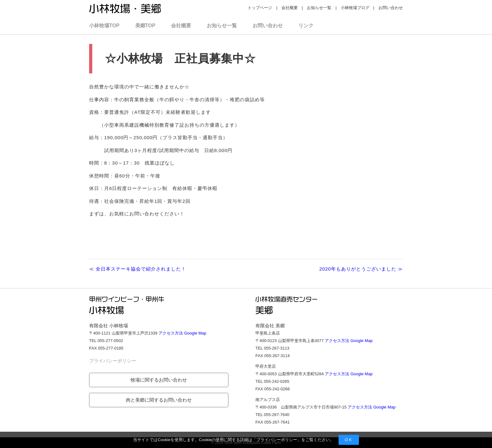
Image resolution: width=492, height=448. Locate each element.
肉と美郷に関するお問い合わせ (159, 400)
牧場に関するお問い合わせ (159, 380)
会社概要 (290, 8)
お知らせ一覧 (319, 8)
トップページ (260, 8)
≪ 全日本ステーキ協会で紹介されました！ (138, 269)
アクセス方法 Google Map (182, 333)
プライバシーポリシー (277, 440)
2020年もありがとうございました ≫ (361, 269)
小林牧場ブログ (355, 8)
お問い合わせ (391, 8)
